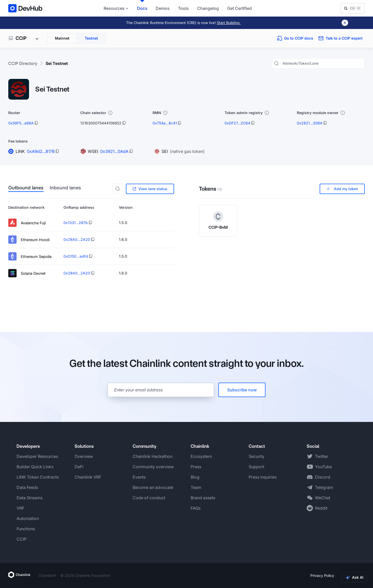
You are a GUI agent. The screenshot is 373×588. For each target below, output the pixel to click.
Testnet (91, 38)
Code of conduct (149, 498)
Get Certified (239, 8)
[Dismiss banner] (345, 23)
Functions (26, 529)
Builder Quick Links (35, 467)
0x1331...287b (76, 223)
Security (257, 456)
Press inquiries (263, 477)
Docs (142, 8)
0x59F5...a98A (21, 123)
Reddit (321, 508)
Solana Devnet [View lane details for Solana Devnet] (27, 273)
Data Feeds (27, 487)
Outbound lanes (26, 188)
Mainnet (62, 38)
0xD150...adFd (76, 256)
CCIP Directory (23, 63)
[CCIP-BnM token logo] (218, 217)
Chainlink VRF (88, 477)
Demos (163, 8)
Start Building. (229, 23)
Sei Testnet (57, 63)
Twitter (322, 456)
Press (196, 467)
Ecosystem (201, 456)
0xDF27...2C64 (237, 123)
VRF (20, 508)
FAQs (196, 508)
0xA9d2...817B (41, 151)
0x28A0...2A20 (77, 239)
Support (256, 467)
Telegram (324, 487)
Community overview (153, 467)
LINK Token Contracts (38, 477)
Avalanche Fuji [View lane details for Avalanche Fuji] (27, 223)
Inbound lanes (65, 188)
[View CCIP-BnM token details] (218, 221)
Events (139, 477)
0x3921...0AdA (114, 151)
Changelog (208, 8)
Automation (28, 518)
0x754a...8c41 (165, 123)
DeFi (79, 467)
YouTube (323, 467)
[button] (118, 189)
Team (196, 487)
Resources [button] (116, 8)
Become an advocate (153, 487)
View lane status (150, 189)
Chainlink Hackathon (153, 456)
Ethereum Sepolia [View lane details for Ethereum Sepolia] (30, 256)
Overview (84, 456)
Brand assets (203, 498)
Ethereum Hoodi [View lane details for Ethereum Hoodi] (29, 240)
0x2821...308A (310, 123)
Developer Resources (37, 456)
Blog (195, 477)
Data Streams (30, 498)
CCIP (21, 539)
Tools (183, 8)
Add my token (342, 189)
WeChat (323, 498)
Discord (323, 477)
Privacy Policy (322, 575)
